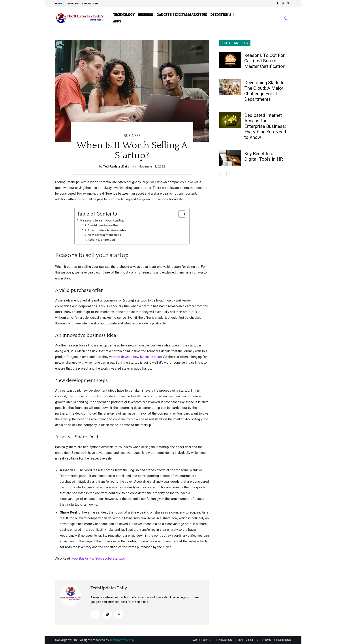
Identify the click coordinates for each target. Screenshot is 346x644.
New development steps (104, 235)
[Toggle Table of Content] (180, 214)
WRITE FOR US (202, 640)
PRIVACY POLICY (247, 640)
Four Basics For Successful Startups (98, 558)
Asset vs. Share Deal (102, 240)
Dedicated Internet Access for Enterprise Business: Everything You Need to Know (265, 126)
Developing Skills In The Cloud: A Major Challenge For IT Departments (264, 91)
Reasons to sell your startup (102, 220)
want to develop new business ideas (135, 357)
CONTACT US (223, 640)
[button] (286, 18)
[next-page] (229, 173)
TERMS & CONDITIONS (276, 640)
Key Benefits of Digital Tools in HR (264, 156)
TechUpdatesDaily (116, 166)
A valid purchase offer (103, 225)
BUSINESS (132, 136)
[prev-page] (222, 173)
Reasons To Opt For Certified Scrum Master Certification (265, 61)
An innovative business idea (107, 230)
